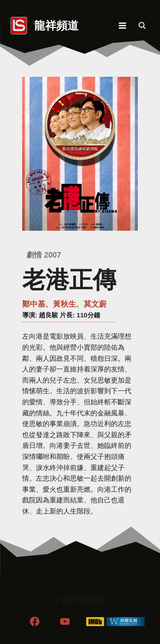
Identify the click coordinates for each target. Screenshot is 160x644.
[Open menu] (122, 25)
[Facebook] (35, 622)
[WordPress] (125, 622)
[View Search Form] (142, 26)
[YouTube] (65, 622)
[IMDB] (95, 622)
